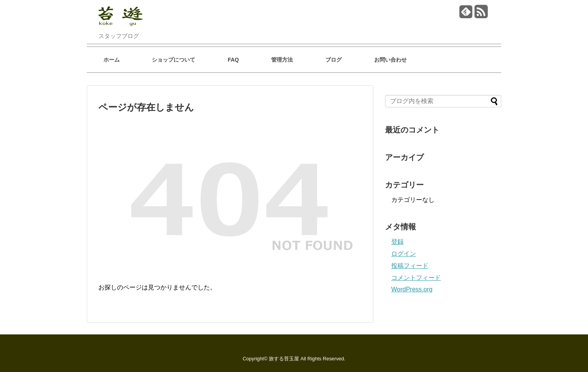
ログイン (404, 254)
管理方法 (282, 60)
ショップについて (174, 60)
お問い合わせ (390, 60)
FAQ (233, 60)
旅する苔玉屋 (284, 359)
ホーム (112, 60)
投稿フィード (410, 266)
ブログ (334, 60)
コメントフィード (416, 278)
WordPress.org (412, 289)
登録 (397, 242)
